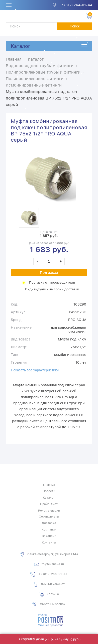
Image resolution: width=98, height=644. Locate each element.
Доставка (49, 523)
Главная (49, 485)
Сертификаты (49, 517)
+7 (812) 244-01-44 (76, 5)
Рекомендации (49, 511)
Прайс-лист (49, 504)
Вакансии (49, 536)
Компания (49, 530)
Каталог (21, 46)
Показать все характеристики (35, 370)
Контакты (49, 542)
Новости (49, 491)
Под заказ (49, 273)
